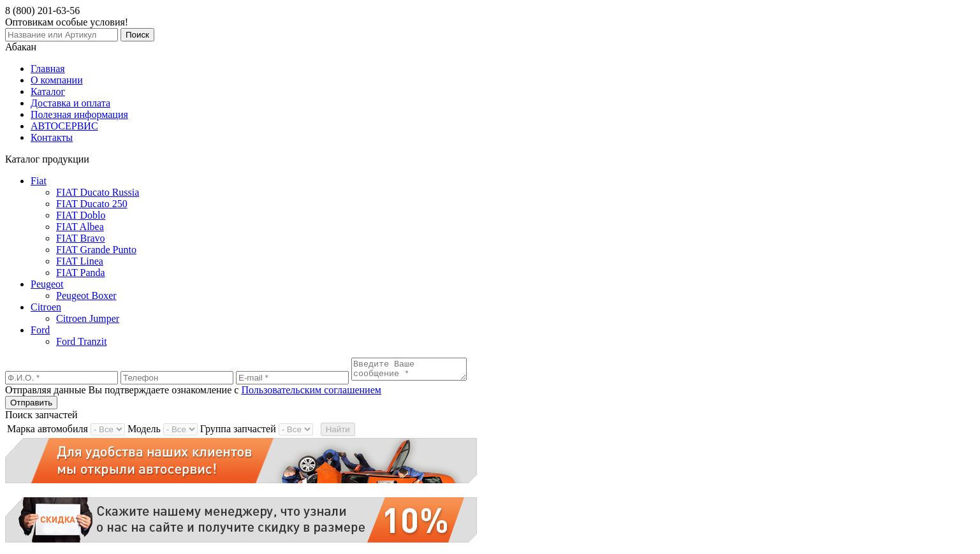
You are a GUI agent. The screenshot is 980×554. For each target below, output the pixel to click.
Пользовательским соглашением (311, 394)
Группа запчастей (238, 433)
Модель (144, 433)
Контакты (52, 137)
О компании (57, 80)
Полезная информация (79, 114)
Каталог (48, 91)
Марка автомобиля (48, 433)
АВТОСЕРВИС (64, 126)
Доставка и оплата (70, 103)
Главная (48, 69)
